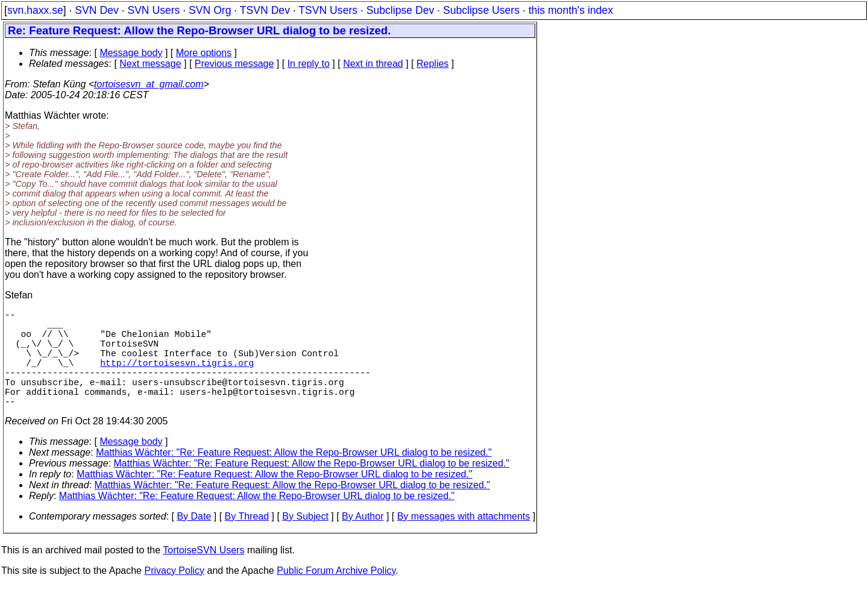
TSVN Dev (265, 10)
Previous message (234, 64)
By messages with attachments (464, 540)
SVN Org (210, 10)
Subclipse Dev (400, 10)
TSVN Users (328, 10)
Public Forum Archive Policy (336, 595)
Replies (432, 64)
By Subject (305, 540)
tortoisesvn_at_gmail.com (149, 84)
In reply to (309, 64)
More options (204, 53)
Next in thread (373, 64)
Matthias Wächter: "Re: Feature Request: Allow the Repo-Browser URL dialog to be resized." (294, 476)
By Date (194, 540)
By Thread (247, 540)
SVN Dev (96, 10)
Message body (131, 53)
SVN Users (153, 10)
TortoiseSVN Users (203, 574)
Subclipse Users (481, 10)
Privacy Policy (174, 595)
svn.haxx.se (35, 10)
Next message (150, 64)
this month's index (571, 10)
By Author (363, 540)
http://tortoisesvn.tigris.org (177, 377)
